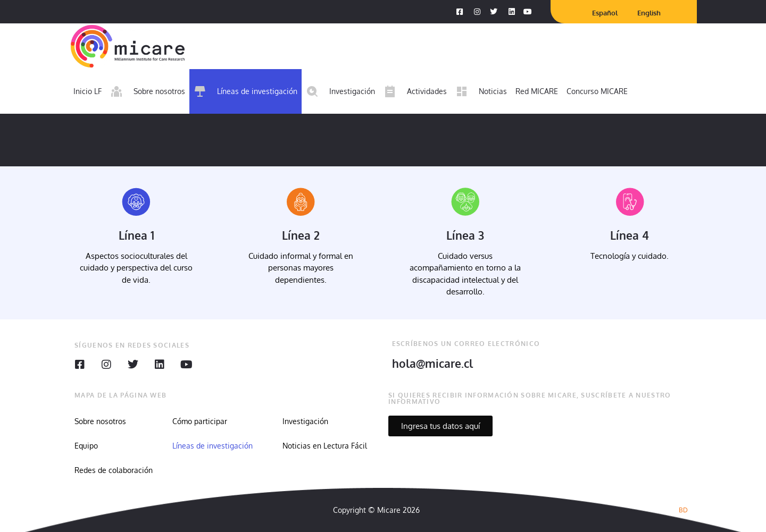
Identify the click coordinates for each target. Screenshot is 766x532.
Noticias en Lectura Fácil (325, 446)
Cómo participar (200, 421)
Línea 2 (301, 235)
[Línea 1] (136, 202)
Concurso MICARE (597, 91)
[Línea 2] (301, 202)
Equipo (86, 446)
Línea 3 (465, 235)
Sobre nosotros (100, 421)
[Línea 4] (630, 202)
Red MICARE (537, 91)
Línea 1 (136, 235)
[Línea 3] (465, 202)
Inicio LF (88, 91)
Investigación (305, 421)
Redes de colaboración (114, 470)
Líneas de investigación (213, 446)
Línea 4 (630, 235)
